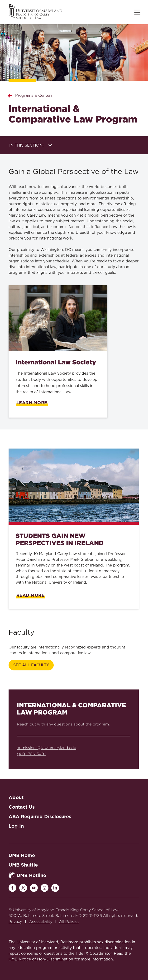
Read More (30, 595)
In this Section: (31, 145)
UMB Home (22, 855)
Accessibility (41, 921)
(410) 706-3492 (31, 754)
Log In (16, 826)
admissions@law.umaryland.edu (47, 748)
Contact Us (22, 807)
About (16, 797)
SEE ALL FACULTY (31, 665)
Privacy (15, 921)
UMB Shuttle (23, 865)
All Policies (69, 921)
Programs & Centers (34, 96)
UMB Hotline (27, 875)
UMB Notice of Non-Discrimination (41, 959)
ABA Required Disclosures (40, 817)
